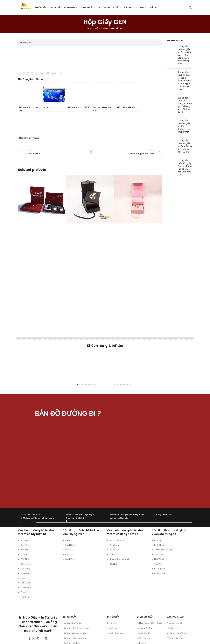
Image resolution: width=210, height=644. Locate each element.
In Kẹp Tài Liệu (144, 638)
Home (90, 28)
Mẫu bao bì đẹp (102, 28)
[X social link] (34, 638)
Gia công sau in (173, 628)
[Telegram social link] (46, 638)
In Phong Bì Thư (144, 628)
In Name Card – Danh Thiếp (149, 623)
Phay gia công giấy (175, 623)
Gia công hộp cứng (175, 638)
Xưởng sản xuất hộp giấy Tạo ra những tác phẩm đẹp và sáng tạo (185, 168)
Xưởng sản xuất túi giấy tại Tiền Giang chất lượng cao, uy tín (185, 146)
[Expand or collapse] (159, 42)
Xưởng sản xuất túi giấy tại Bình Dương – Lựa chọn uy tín (184, 126)
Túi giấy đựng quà (115, 633)
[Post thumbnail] (171, 56)
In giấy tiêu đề (143, 633)
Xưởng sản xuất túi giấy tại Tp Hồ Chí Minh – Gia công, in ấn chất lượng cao (184, 55)
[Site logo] (25, 7)
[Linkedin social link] (42, 638)
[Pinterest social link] (38, 638)
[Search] (190, 8)
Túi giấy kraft (113, 628)
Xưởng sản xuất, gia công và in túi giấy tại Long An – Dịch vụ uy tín (185, 105)
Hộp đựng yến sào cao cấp (75, 633)
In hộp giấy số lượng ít (177, 633)
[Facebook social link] (30, 638)
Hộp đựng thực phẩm (72, 623)
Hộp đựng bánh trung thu (74, 638)
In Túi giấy (112, 623)
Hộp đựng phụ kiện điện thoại (76, 628)
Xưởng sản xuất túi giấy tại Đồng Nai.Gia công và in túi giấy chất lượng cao (184, 81)
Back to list (90, 153)
